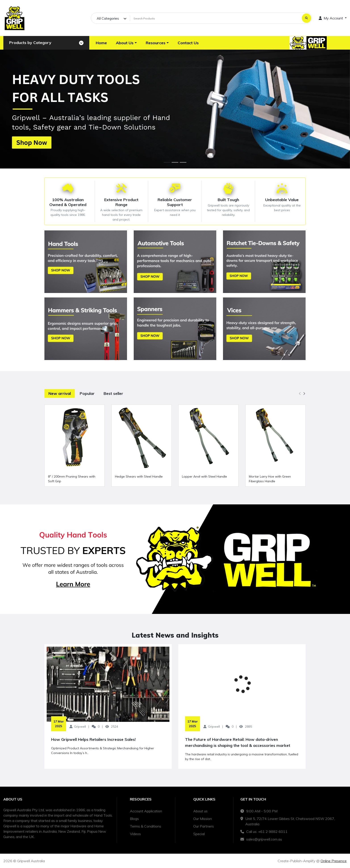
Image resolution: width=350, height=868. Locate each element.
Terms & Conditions (146, 826)
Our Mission (203, 819)
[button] (126, 43)
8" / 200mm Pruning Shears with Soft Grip (72, 479)
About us (200, 811)
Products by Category (30, 43)
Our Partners (204, 826)
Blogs (134, 819)
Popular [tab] (87, 393)
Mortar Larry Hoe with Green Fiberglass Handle (270, 479)
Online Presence (334, 861)
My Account (331, 18)
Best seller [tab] (113, 393)
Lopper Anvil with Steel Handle (204, 476)
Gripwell (80, 727)
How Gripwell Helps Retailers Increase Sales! (93, 739)
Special (199, 834)
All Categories (108, 18)
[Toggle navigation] (81, 43)
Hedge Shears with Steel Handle (139, 476)
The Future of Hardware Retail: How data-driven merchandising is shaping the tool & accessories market (238, 742)
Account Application (146, 811)
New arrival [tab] (60, 393)
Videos (135, 834)
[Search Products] (215, 18)
